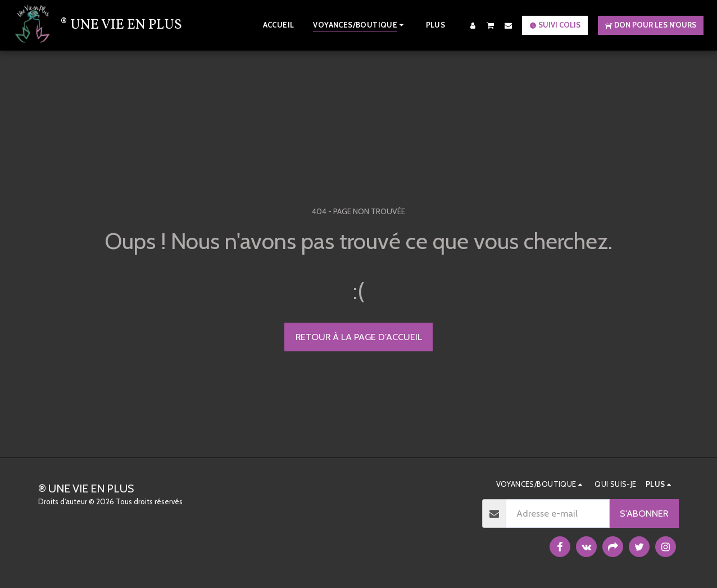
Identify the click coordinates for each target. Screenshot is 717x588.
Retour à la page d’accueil (359, 337)
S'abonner (644, 513)
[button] (491, 25)
